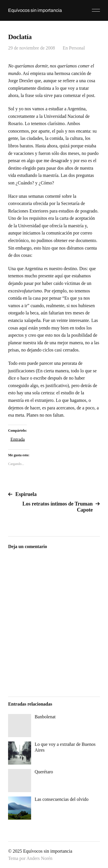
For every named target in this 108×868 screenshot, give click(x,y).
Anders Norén (39, 858)
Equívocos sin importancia (35, 10)
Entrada (18, 439)
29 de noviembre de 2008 (32, 48)
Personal (77, 48)
